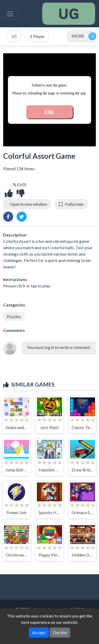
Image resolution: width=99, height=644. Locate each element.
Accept (39, 632)
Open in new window (28, 204)
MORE (78, 36)
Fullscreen (74, 204)
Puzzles (14, 316)
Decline (60, 632)
